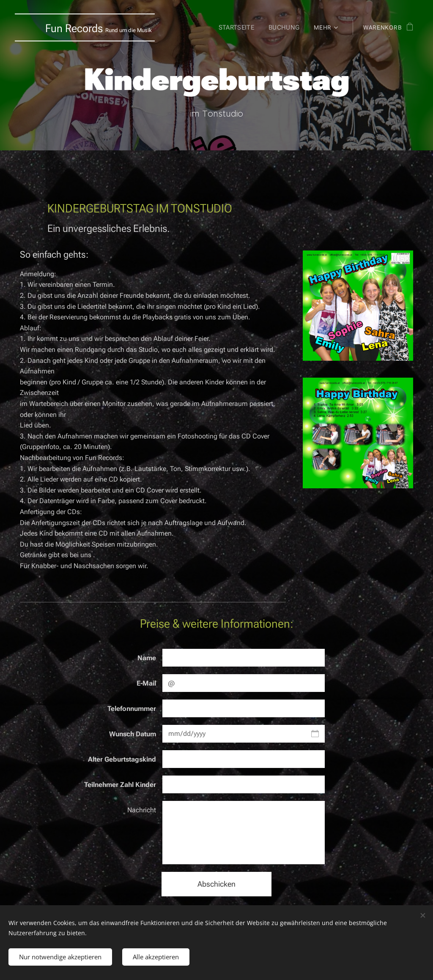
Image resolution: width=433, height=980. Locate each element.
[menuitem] (237, 27)
